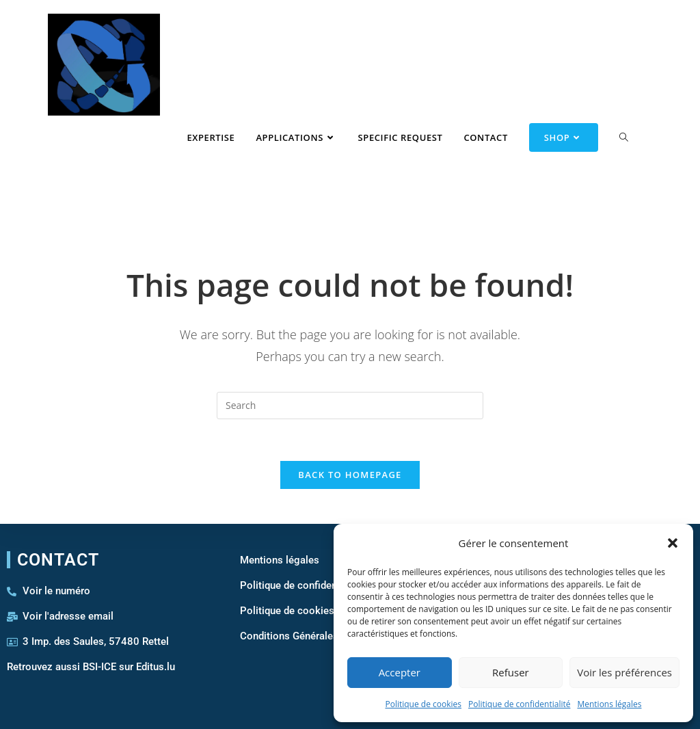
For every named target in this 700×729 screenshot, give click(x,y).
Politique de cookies (423, 704)
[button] (673, 543)
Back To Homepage (350, 475)
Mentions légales (609, 704)
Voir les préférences (624, 672)
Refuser (511, 672)
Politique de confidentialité (519, 704)
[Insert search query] (350, 406)
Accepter (400, 672)
